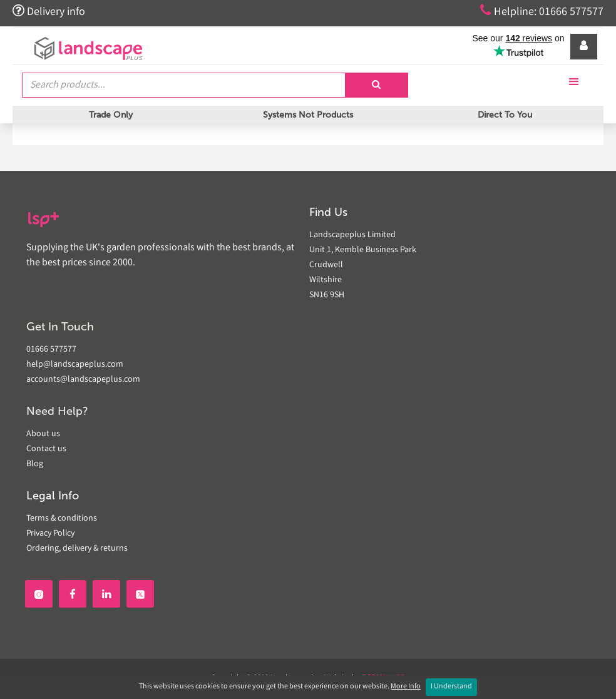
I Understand (451, 687)
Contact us (46, 449)
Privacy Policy (50, 534)
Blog (35, 464)
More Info (406, 687)
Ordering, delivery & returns (77, 549)
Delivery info (49, 11)
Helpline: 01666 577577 (542, 11)
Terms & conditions (62, 519)
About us (43, 434)
